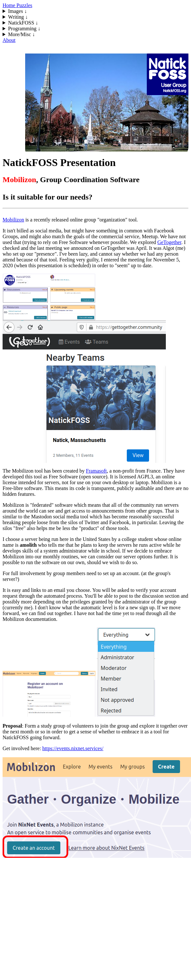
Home (10, 5)
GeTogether (169, 242)
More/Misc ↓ (21, 34)
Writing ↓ (18, 17)
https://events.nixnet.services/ (73, 748)
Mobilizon (13, 220)
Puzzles (24, 5)
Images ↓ (17, 11)
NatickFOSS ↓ (23, 23)
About (9, 40)
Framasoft (96, 471)
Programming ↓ (24, 29)
